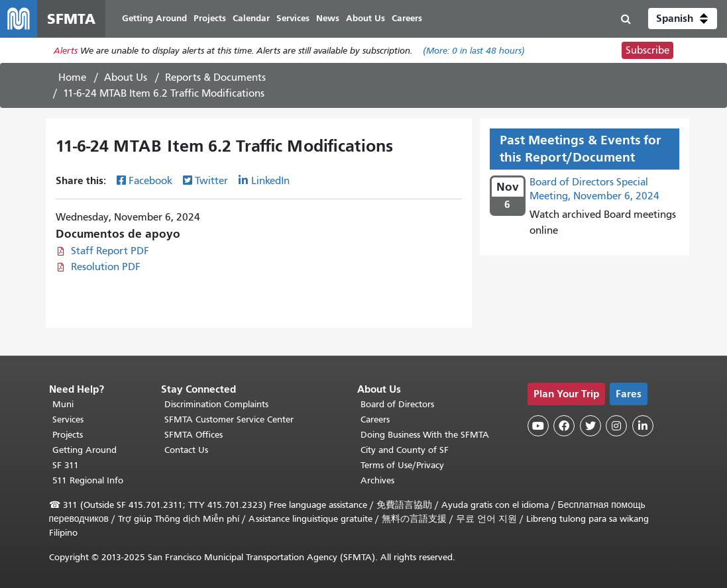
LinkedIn (270, 181)
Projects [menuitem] (210, 18)
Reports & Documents (215, 77)
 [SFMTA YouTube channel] (538, 426)
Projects (68, 435)
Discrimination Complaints (216, 404)
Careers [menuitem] (407, 18)
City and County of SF (405, 450)
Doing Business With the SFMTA (425, 435)
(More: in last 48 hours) (474, 51)
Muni (63, 404)
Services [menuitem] (293, 18)
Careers (375, 419)
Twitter (211, 181)
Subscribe (647, 50)
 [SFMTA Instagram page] (616, 426)
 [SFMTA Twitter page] (590, 426)
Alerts (66, 51)
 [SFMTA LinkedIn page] (643, 426)
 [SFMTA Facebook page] (564, 426)
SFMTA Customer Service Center (229, 419)
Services (68, 419)
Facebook (150, 181)
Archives (377, 480)
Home (72, 77)
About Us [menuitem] (365, 18)
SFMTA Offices (194, 435)
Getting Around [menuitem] (154, 18)
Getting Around (84, 450)
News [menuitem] (328, 18)
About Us (126, 77)
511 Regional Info (88, 480)
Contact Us (186, 450)
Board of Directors (397, 404)
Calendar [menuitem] (251, 18)
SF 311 (66, 465)
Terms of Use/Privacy (402, 465)
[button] (683, 19)
